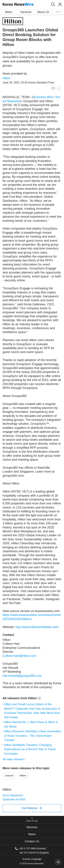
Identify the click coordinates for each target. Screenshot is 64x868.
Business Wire (43, 97)
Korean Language (32, 859)
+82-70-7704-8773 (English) (34, 853)
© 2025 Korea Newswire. (32, 863)
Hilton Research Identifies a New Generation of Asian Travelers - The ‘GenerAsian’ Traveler (33, 736)
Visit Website (32, 808)
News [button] (9, 12)
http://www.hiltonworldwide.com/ (37, 627)
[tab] (32, 827)
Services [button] (26, 12)
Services (32, 827)
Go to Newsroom (13, 795)
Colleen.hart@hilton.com (19, 656)
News (32, 834)
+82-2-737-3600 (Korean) (32, 848)
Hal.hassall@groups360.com (22, 676)
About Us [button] (43, 12)
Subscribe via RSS (14, 799)
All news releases (14, 759)
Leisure (9, 775)
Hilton (6, 78)
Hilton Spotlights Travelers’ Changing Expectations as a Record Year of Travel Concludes (30, 749)
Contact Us (32, 841)
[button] (53, 4)
